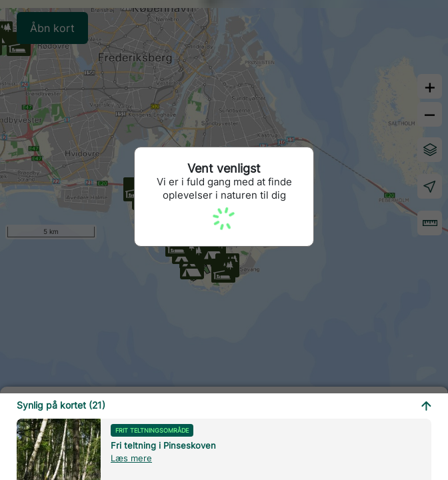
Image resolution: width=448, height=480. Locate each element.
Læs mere (131, 458)
